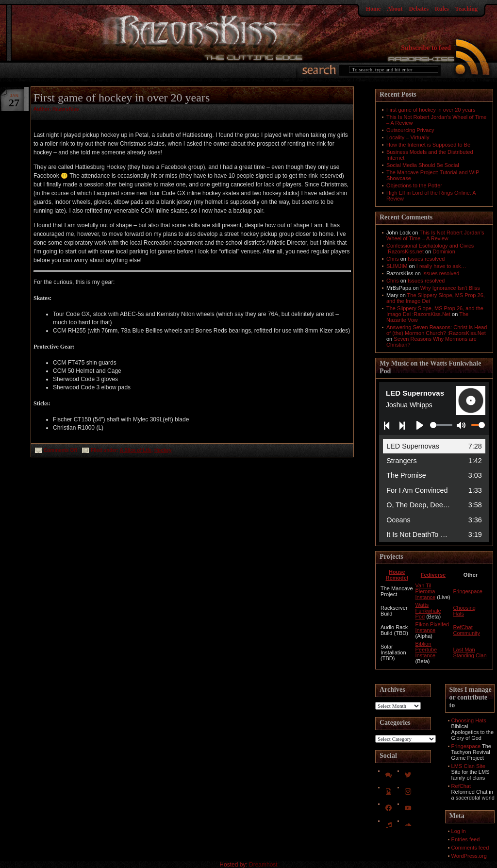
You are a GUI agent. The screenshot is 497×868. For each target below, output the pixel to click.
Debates (419, 9)
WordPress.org (469, 856)
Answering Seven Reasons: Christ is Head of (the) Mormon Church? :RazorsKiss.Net (437, 330)
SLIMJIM (397, 266)
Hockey (163, 450)
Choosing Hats (469, 720)
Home (373, 9)
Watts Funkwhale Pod (428, 611)
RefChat (461, 786)
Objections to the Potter (414, 185)
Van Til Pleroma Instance (426, 591)
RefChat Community (466, 630)
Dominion (444, 251)
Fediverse (433, 575)
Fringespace (468, 591)
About (395, 9)
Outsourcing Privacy (410, 130)
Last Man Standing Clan (470, 652)
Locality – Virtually (408, 137)
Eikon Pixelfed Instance (432, 627)
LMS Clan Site (468, 766)
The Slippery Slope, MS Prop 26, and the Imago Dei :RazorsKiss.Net (435, 311)
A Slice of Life (136, 450)
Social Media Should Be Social (423, 165)
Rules (442, 9)
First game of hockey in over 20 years (122, 98)
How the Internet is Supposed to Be (428, 145)
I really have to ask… (441, 266)
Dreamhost (263, 865)
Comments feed (470, 848)
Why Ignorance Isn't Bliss (450, 288)
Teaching (466, 9)
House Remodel (397, 575)
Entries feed (466, 839)
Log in (459, 831)
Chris (393, 259)
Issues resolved (426, 259)
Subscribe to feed (426, 48)
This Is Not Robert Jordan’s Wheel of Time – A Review (435, 235)
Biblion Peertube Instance (426, 650)
